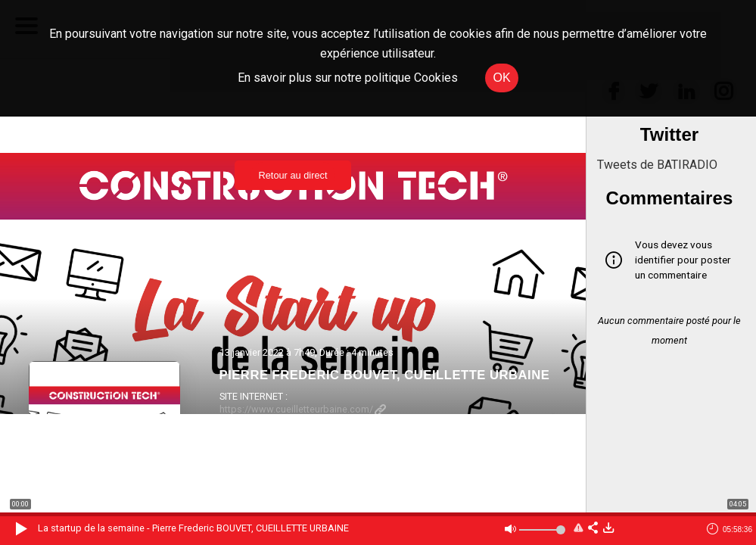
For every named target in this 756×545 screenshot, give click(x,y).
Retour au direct (292, 175)
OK (501, 78)
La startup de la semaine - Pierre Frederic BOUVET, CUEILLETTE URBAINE (193, 528)
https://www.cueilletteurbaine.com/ (303, 409)
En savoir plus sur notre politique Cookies (348, 78)
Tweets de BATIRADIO (657, 165)
